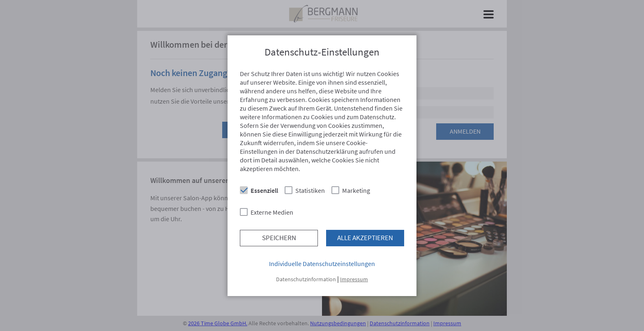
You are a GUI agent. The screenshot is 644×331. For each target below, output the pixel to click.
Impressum (354, 279)
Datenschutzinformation (306, 279)
